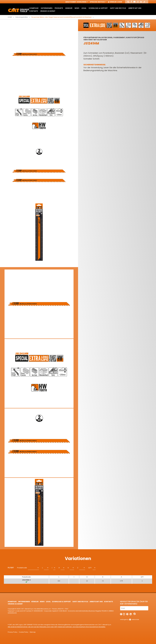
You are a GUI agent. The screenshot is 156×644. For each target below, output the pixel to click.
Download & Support (98, 8)
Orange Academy (48, 11)
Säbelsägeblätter (22, 17)
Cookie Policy (24, 632)
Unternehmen (47, 8)
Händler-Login (115, 2)
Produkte (59, 8)
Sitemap (33, 632)
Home (10, 17)
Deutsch (102, 2)
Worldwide (82, 2)
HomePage (34, 8)
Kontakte (34, 11)
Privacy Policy (13, 632)
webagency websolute (130, 619)
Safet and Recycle (118, 8)
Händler (69, 8)
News (77, 8)
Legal (84, 8)
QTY (90, 568)
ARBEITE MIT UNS (135, 8)
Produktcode (22, 568)
